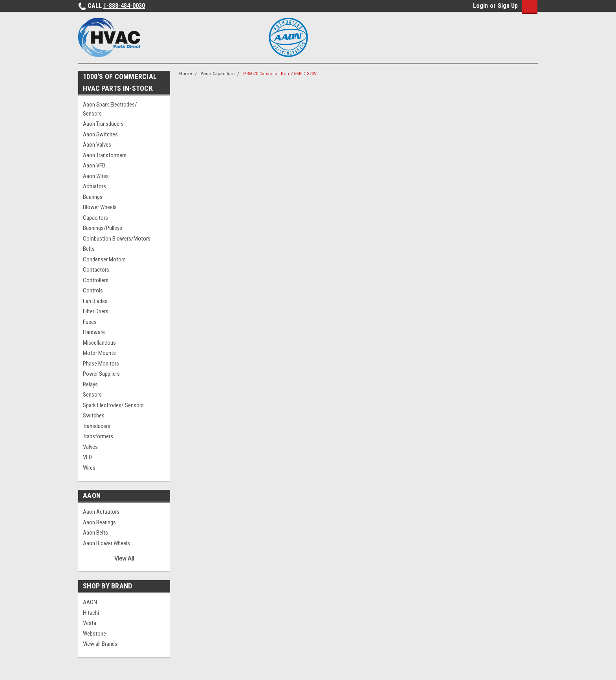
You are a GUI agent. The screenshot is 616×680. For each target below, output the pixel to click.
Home (186, 74)
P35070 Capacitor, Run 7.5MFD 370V (280, 74)
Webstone (94, 634)
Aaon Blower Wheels (106, 543)
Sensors (92, 395)
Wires (89, 468)
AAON (90, 602)
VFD (87, 457)
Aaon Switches (100, 134)
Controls (93, 290)
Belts (89, 249)
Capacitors (95, 218)
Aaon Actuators (101, 512)
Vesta (90, 623)
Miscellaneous (99, 343)
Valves (90, 447)
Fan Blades (95, 301)
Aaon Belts (95, 533)
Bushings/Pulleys (103, 228)
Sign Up (508, 6)
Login (480, 6)
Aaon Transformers (105, 155)
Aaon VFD (94, 165)
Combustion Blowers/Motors (117, 239)
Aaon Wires (96, 176)
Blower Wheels (100, 207)
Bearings (93, 197)
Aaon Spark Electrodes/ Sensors (110, 109)
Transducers (97, 426)
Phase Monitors (101, 364)
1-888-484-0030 (124, 6)
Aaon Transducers (103, 124)
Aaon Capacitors (218, 74)
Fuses (90, 322)
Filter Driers (96, 311)
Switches (94, 415)
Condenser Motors (104, 259)
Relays (90, 384)
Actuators (94, 186)
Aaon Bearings (99, 522)
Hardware (94, 332)
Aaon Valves (97, 145)
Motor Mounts (99, 353)
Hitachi (91, 613)
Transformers (98, 436)
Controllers (96, 280)
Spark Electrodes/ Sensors (113, 405)
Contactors (96, 270)
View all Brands (100, 644)
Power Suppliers (101, 374)
